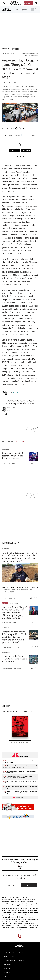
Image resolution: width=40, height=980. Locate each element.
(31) (7, 414)
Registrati (29, 885)
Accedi (11, 885)
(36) (36, 598)
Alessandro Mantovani (11, 668)
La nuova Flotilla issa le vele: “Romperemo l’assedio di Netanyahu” (14, 659)
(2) (37, 647)
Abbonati (28, 3)
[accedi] (36, 3)
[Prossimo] (36, 429)
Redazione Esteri (9, 623)
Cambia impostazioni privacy (14, 961)
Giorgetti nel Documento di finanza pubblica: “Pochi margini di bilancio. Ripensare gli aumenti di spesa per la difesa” (14, 637)
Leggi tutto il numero (20, 743)
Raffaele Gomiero (9, 464)
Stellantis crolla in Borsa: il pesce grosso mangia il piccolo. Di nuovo (20, 402)
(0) (36, 464)
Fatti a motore (10, 49)
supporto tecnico (12, 930)
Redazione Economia (10, 647)
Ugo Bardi (11, 408)
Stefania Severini (9, 82)
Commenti (7, 128)
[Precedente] (29, 429)
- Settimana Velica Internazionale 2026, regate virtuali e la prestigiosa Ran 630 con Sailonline (20, 777)
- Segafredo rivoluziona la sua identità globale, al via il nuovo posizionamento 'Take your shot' (20, 767)
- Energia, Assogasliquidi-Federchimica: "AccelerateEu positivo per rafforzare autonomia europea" (20, 787)
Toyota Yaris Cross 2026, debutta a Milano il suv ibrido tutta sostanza (13, 456)
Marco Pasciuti (8, 598)
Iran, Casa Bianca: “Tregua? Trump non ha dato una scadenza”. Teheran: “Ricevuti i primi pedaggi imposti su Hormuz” (14, 612)
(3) (37, 668)
